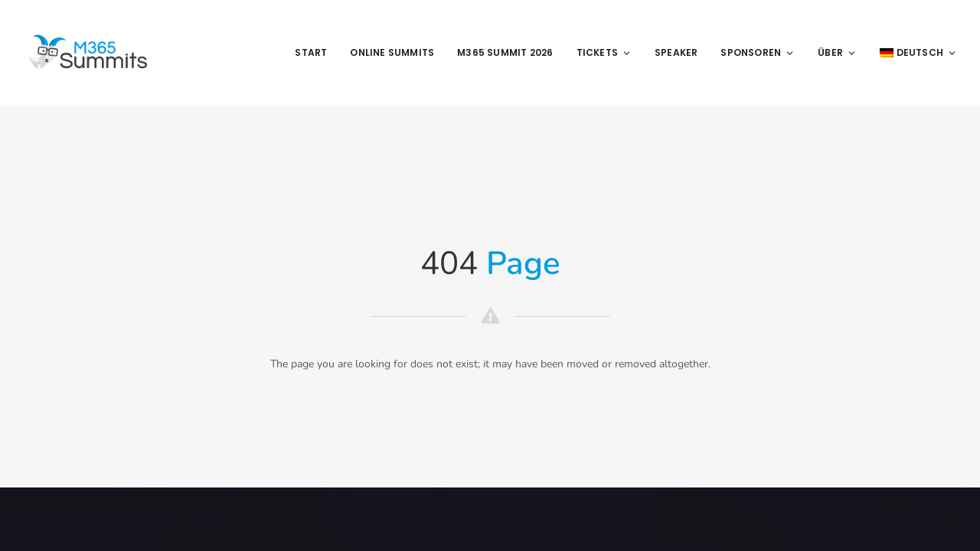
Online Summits (392, 52)
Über (837, 52)
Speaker (676, 52)
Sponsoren (758, 52)
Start (311, 52)
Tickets (604, 52)
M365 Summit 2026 (505, 52)
